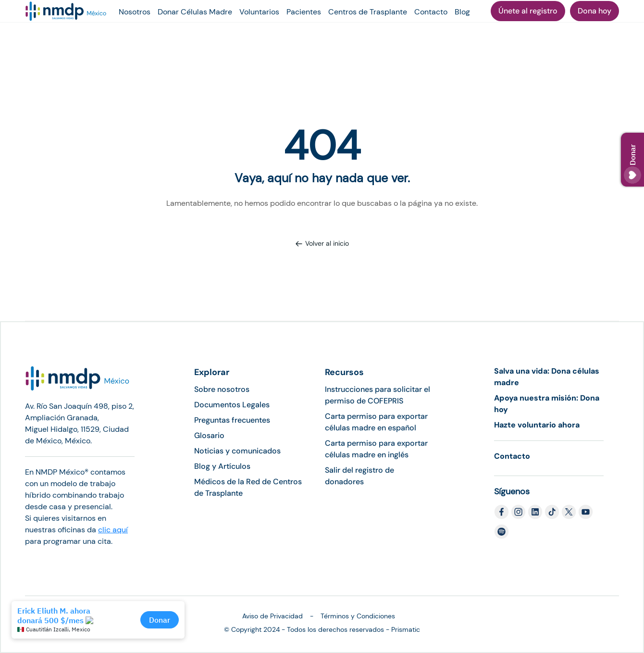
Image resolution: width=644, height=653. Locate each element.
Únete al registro (528, 11)
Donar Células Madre (195, 12)
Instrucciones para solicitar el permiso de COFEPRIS (378, 395)
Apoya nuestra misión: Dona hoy (547, 404)
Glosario (209, 435)
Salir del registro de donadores (359, 476)
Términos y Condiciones (358, 616)
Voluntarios (259, 12)
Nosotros (135, 12)
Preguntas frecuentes (232, 420)
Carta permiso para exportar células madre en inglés (376, 449)
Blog (462, 12)
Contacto (431, 12)
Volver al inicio (322, 243)
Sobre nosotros (222, 389)
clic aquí (113, 530)
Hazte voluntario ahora (537, 425)
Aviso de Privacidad (272, 616)
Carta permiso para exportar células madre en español (376, 422)
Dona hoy (594, 11)
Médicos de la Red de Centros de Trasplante (248, 487)
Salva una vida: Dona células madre (547, 377)
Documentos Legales (232, 405)
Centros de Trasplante (368, 12)
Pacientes (304, 12)
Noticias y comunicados (237, 451)
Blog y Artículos (222, 466)
